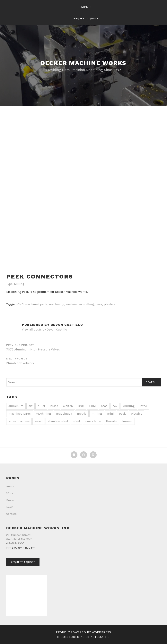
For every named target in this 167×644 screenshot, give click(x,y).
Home (10, 486)
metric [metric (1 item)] (82, 414)
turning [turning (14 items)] (127, 421)
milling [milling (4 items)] (97, 414)
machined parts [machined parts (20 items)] (20, 414)
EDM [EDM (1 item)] (92, 406)
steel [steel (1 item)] (77, 421)
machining (57, 304)
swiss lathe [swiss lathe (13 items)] (93, 421)
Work (10, 493)
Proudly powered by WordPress (83, 632)
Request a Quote (86, 18)
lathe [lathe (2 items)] (143, 406)
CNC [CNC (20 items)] (81, 406)
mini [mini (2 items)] (110, 414)
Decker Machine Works (84, 63)
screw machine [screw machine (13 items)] (19, 421)
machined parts (36, 304)
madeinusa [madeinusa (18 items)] (64, 414)
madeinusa (74, 304)
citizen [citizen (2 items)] (68, 406)
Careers (11, 514)
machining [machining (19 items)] (43, 414)
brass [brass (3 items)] (54, 406)
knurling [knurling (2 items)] (129, 406)
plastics (110, 304)
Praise (10, 500)
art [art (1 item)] (31, 406)
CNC (21, 304)
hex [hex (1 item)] (115, 406)
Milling (19, 284)
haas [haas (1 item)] (104, 406)
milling (89, 304)
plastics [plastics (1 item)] (136, 414)
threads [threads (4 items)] (111, 421)
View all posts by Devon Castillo (44, 329)
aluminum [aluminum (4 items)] (16, 406)
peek (99, 304)
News (10, 507)
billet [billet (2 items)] (41, 406)
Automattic (100, 637)
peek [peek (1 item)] (122, 414)
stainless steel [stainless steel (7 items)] (58, 421)
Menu (86, 7)
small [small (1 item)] (39, 421)
